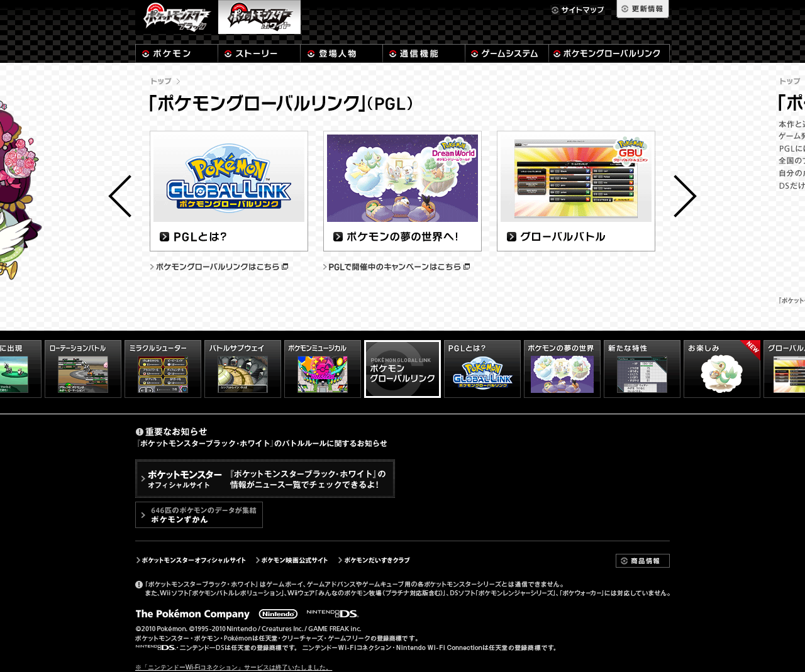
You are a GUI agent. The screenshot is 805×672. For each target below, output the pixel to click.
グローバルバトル (576, 191)
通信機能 (424, 53)
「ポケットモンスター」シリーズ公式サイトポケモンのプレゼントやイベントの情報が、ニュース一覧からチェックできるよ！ (265, 478)
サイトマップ (578, 10)
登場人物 (341, 53)
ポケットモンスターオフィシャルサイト (191, 560)
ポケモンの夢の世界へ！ (403, 191)
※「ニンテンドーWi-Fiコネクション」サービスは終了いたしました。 (234, 667)
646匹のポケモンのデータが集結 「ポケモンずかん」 (199, 515)
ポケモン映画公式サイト (291, 560)
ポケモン (177, 53)
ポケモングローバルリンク (609, 53)
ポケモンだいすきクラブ (375, 560)
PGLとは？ (229, 191)
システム (507, 53)
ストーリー (259, 53)
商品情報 (643, 561)
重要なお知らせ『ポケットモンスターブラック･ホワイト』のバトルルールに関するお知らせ (261, 437)
